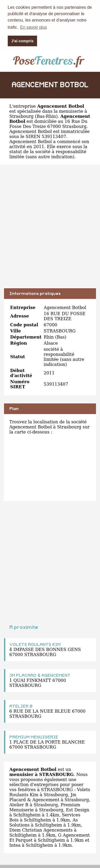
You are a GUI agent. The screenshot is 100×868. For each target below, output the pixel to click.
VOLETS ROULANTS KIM (35, 644)
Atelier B (19, 804)
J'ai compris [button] (22, 41)
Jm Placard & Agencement (43, 796)
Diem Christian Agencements (41, 829)
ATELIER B (21, 706)
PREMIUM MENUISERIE (34, 736)
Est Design (78, 809)
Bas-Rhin (46, 116)
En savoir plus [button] (34, 27)
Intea (15, 844)
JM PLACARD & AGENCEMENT (40, 675)
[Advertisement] (50, 230)
